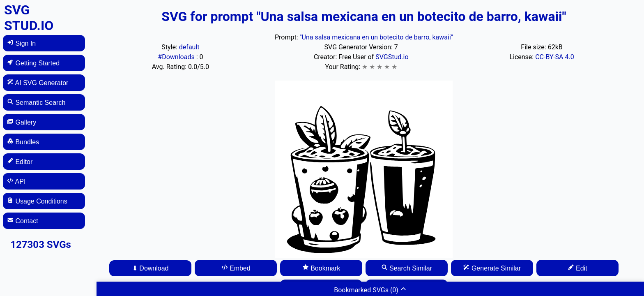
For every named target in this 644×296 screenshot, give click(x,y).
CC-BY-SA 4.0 (555, 57)
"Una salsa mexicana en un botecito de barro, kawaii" (376, 37)
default (189, 47)
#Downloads (177, 57)
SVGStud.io (392, 57)
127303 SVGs (41, 245)
